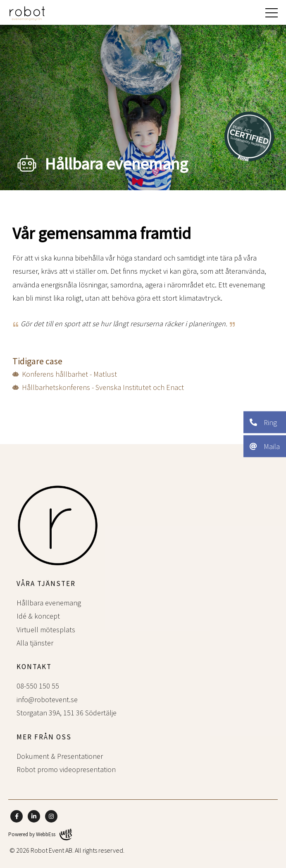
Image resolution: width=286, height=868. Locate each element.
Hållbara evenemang (49, 603)
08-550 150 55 (38, 686)
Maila (265, 446)
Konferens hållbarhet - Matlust (69, 374)
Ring (263, 422)
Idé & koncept (38, 616)
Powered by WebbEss (40, 835)
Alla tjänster (35, 643)
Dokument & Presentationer (60, 756)
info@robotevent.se (47, 699)
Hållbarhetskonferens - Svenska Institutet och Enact (103, 387)
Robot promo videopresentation (66, 769)
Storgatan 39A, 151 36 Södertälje (67, 713)
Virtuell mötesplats (46, 630)
